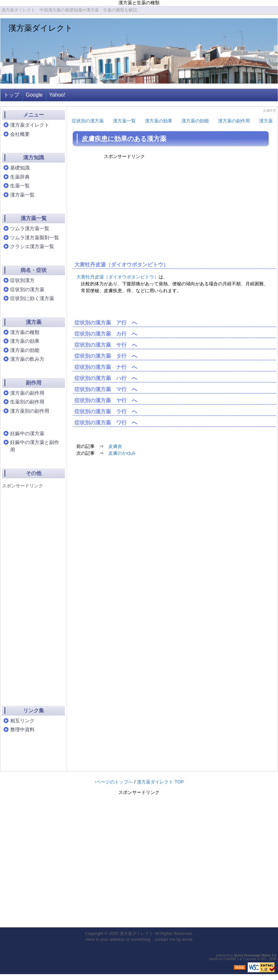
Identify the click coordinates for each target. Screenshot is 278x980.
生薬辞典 (20, 177)
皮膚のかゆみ (122, 453)
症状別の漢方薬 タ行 (100, 356)
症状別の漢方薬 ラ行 (100, 411)
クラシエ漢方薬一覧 (32, 246)
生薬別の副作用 (27, 402)
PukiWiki (230, 959)
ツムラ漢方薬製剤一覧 (35, 237)
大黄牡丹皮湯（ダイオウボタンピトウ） (121, 265)
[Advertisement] (28, 592)
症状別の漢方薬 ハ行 (100, 378)
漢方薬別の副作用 (30, 411)
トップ (11, 95)
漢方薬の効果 (159, 121)
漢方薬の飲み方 (27, 359)
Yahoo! (57, 95)
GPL (264, 959)
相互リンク (22, 721)
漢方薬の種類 (25, 332)
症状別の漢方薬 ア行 (100, 323)
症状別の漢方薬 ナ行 (100, 367)
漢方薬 (266, 121)
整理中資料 (22, 729)
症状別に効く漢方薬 (32, 298)
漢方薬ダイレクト (41, 28)
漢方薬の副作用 (234, 121)
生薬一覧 (20, 186)
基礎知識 (20, 168)
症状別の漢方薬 (88, 121)
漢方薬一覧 (124, 121)
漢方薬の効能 (195, 121)
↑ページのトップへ (113, 782)
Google (34, 95)
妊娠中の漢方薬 (27, 433)
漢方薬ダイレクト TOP (160, 782)
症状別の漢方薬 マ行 (100, 389)
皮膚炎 (115, 446)
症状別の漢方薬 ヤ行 (100, 400)
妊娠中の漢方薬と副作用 (35, 446)
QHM (273, 959)
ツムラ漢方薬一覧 (30, 228)
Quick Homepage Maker (252, 955)
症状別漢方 (22, 280)
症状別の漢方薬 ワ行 (100, 423)
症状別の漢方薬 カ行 (100, 334)
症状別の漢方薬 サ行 (100, 345)
